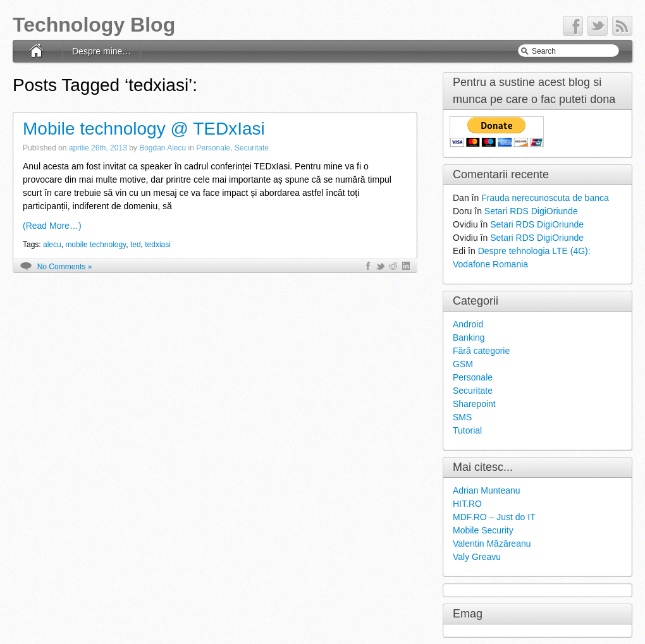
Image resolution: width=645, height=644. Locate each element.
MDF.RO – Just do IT (494, 517)
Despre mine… (101, 51)
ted (136, 245)
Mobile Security (483, 530)
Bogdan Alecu (163, 148)
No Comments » (65, 267)
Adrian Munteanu (487, 490)
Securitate (252, 148)
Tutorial (467, 430)
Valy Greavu (477, 557)
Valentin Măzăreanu (492, 544)
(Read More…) (52, 226)
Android (468, 324)
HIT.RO (467, 504)
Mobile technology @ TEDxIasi (144, 129)
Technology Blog (94, 25)
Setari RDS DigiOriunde (531, 211)
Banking (469, 337)
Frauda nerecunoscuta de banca (545, 198)
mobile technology (95, 245)
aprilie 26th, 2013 (98, 148)
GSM (463, 364)
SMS (462, 417)
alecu (52, 245)
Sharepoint (474, 404)
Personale (213, 148)
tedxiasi (158, 245)
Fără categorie (481, 351)
